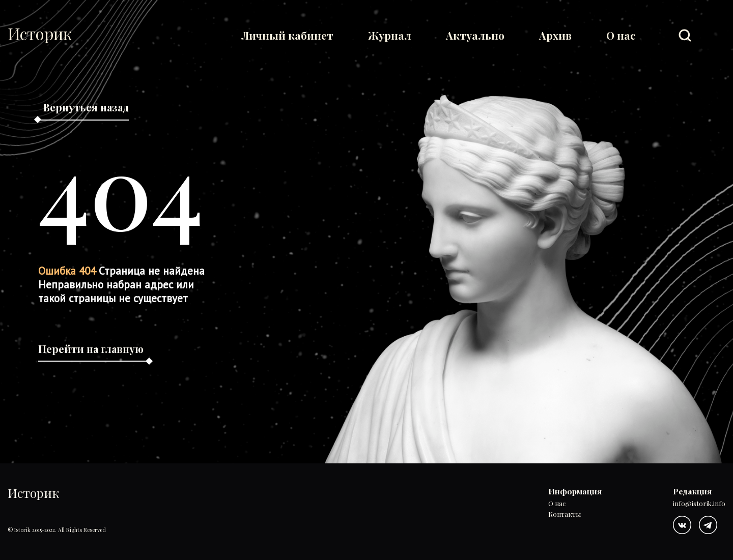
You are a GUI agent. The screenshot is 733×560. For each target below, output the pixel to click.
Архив (555, 35)
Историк (40, 34)
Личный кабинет (287, 35)
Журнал (390, 35)
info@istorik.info (699, 504)
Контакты (565, 514)
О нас (621, 35)
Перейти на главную (91, 349)
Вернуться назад (86, 107)
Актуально (475, 35)
